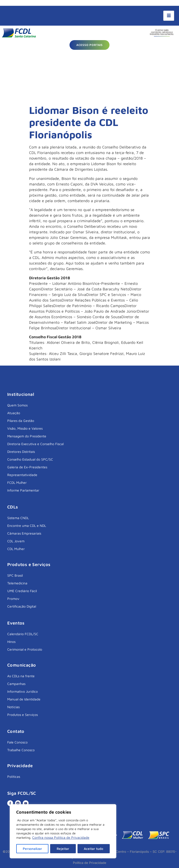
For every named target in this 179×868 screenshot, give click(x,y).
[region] (63, 831)
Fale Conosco (17, 742)
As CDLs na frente (21, 676)
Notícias (13, 707)
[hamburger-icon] (169, 16)
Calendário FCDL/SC (23, 634)
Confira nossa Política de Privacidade (61, 838)
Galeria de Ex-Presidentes (27, 467)
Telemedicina (17, 583)
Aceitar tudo (94, 849)
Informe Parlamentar (23, 490)
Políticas (14, 776)
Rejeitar (63, 849)
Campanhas (16, 684)
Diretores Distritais (21, 452)
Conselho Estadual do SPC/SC (30, 459)
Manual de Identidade (24, 699)
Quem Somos (17, 405)
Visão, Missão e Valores (25, 428)
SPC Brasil (15, 575)
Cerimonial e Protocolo (25, 649)
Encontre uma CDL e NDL (27, 526)
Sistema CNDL (18, 518)
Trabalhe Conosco (21, 750)
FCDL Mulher (17, 482)
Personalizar (33, 849)
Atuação (14, 413)
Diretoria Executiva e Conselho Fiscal (35, 444)
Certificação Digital (22, 606)
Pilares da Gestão (21, 421)
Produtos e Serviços (23, 715)
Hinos (11, 642)
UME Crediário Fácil (22, 591)
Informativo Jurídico (23, 691)
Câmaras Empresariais (24, 533)
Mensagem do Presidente (27, 436)
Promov (13, 599)
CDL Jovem (16, 541)
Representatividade (22, 475)
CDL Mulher (16, 549)
